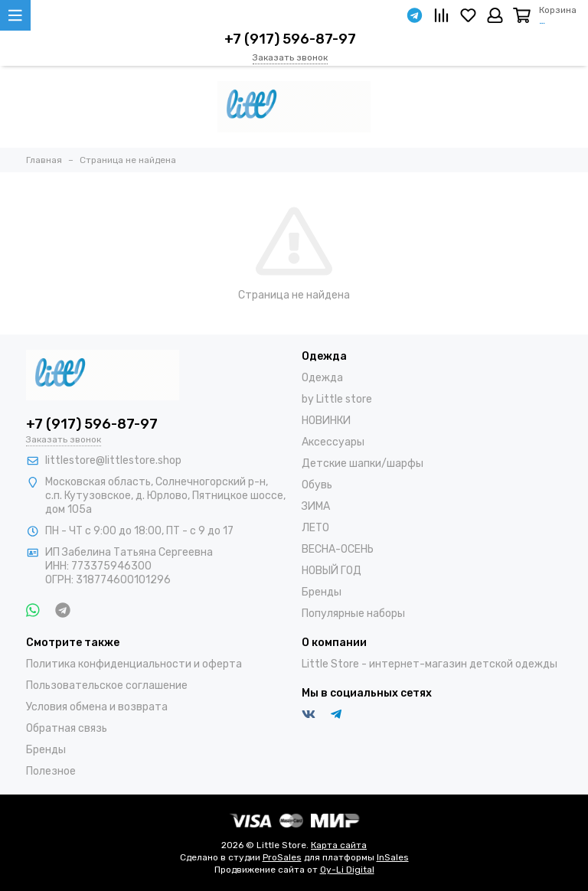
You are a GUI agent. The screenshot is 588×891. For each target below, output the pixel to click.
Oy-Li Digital (347, 870)
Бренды (322, 592)
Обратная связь (67, 728)
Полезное (51, 771)
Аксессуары (333, 442)
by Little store (337, 399)
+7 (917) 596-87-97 (290, 39)
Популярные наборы (353, 614)
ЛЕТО (315, 528)
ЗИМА (316, 506)
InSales (393, 857)
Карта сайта (339, 845)
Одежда (322, 378)
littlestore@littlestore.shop (113, 460)
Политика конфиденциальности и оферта (134, 664)
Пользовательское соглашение (107, 685)
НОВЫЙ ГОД (332, 571)
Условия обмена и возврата (97, 707)
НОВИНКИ (326, 421)
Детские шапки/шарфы (363, 463)
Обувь (317, 485)
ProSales (282, 857)
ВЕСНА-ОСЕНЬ (338, 549)
